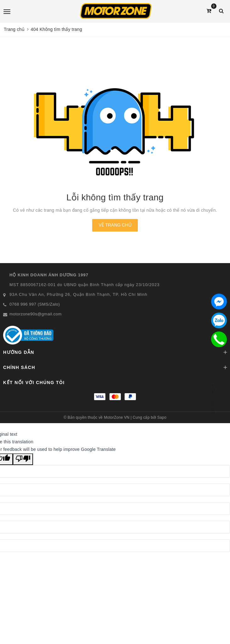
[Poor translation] (23, 459)
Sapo (162, 417)
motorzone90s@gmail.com (36, 314)
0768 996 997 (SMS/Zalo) (35, 304)
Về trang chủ (115, 225)
